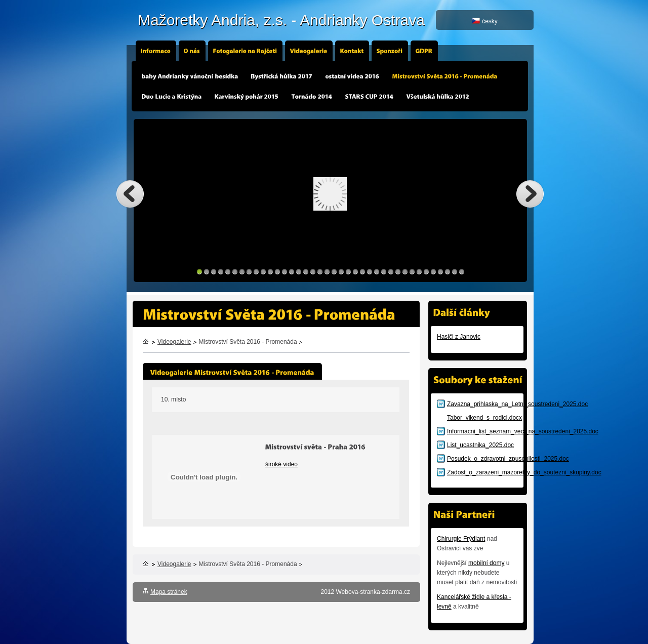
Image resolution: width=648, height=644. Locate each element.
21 (341, 271)
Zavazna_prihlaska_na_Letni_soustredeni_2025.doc (517, 404)
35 (440, 271)
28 (391, 271)
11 (270, 271)
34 (433, 271)
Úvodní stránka (146, 342)
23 (355, 271)
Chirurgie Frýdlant (461, 539)
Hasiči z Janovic (459, 337)
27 (384, 271)
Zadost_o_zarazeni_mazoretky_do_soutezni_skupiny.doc (524, 472)
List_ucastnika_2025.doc (480, 445)
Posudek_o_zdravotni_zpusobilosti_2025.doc (508, 459)
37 (455, 271)
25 (370, 271)
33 (426, 271)
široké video (281, 464)
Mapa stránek (169, 592)
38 (462, 271)
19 (327, 271)
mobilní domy (486, 563)
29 (398, 271)
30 (405, 271)
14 (292, 271)
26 (377, 271)
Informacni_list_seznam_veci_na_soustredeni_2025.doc (523, 431)
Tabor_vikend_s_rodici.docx (484, 418)
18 (320, 271)
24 (362, 271)
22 (348, 271)
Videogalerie (174, 342)
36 (448, 271)
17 (313, 271)
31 (412, 271)
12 (277, 271)
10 (263, 271)
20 (334, 271)
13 (285, 271)
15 (299, 271)
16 (306, 271)
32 (419, 271)
